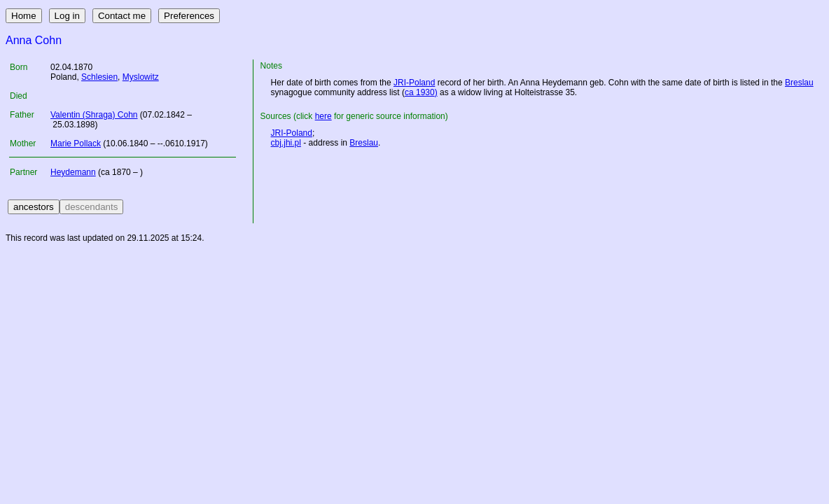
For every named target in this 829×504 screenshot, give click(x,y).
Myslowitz (141, 77)
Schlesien (99, 77)
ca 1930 (420, 92)
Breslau (799, 83)
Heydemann (73, 172)
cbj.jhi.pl (286, 143)
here (323, 116)
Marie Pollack (76, 143)
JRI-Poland (414, 83)
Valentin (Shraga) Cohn (94, 115)
